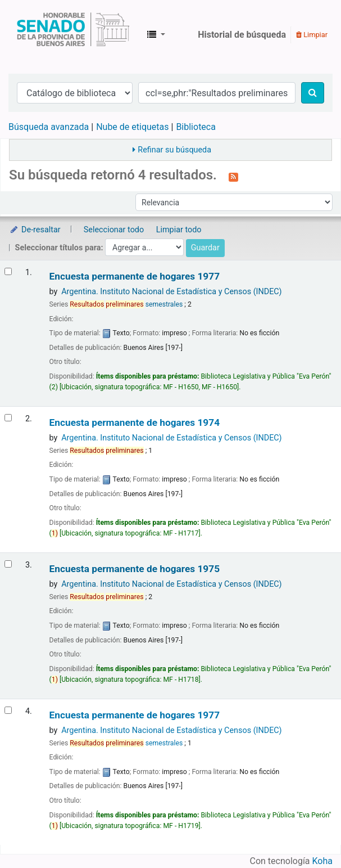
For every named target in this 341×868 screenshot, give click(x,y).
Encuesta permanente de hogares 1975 (135, 569)
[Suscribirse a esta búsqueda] (233, 176)
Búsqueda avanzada (49, 127)
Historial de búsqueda (242, 35)
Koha (322, 861)
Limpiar (312, 35)
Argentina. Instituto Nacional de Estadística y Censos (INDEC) (171, 292)
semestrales (126, 304)
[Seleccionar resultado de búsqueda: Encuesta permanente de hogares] (8, 271)
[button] (156, 35)
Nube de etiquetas (132, 127)
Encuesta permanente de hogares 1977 (135, 276)
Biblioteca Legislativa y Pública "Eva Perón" (73, 35)
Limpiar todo (179, 230)
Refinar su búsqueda (174, 150)
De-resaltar (35, 230)
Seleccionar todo (114, 230)
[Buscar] (313, 93)
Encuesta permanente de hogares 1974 (135, 423)
